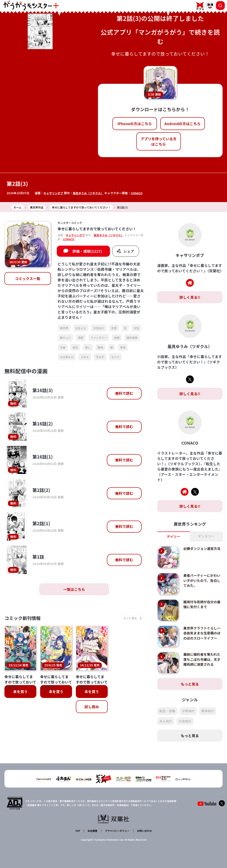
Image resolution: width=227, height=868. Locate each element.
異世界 (64, 331)
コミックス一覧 (28, 282)
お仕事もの (67, 360)
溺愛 (81, 341)
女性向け (99, 331)
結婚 (117, 341)
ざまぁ (85, 360)
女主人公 (81, 331)
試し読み (92, 711)
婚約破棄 (132, 341)
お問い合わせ (143, 831)
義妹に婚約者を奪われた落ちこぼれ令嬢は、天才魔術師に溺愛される (201, 665)
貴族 (123, 351)
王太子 (100, 360)
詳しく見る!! (190, 301)
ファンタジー (99, 341)
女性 (136, 331)
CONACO (139, 193)
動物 (101, 351)
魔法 (75, 351)
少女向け (185, 725)
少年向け (188, 715)
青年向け (208, 715)
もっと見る (190, 688)
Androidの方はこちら (183, 124)
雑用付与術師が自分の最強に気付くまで (201, 608)
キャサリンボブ (54, 193)
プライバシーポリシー (116, 831)
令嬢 (63, 351)
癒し (88, 351)
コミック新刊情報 (26, 622)
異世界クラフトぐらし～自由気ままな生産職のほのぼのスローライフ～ (201, 639)
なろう (115, 360)
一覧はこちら (74, 593)
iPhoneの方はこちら (135, 124)
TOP (78, 831)
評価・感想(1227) (87, 255)
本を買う (20, 696)
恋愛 (114, 331)
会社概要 (92, 831)
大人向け (166, 725)
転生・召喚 (167, 715)
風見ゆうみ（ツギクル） (90, 193)
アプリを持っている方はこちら (159, 141)
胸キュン (66, 341)
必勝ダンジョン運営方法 (201, 554)
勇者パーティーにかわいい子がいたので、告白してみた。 (201, 584)
